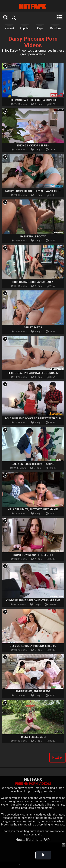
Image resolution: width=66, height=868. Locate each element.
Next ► (58, 758)
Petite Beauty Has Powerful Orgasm (33, 373)
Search (5, 17)
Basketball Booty (33, 237)
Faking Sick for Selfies (33, 146)
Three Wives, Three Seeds (33, 691)
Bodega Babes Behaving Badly (33, 282)
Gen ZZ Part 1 (33, 328)
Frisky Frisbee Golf (33, 737)
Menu (60, 17)
